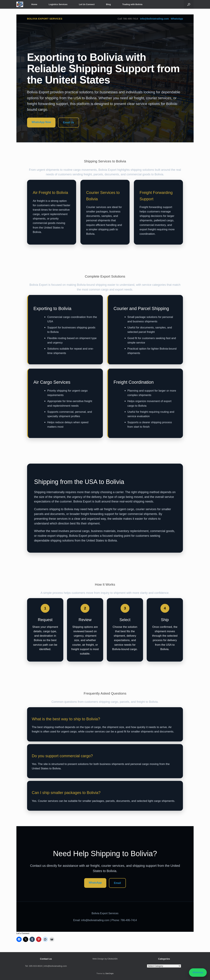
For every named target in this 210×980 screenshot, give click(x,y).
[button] (189, 4)
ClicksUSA (112, 959)
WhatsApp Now (41, 122)
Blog (108, 4)
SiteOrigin (110, 973)
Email (117, 883)
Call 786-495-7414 (128, 19)
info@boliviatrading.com (154, 19)
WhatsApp (177, 19)
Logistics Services (58, 4)
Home (34, 4)
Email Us (69, 122)
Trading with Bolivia (132, 4)
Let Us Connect (87, 4)
